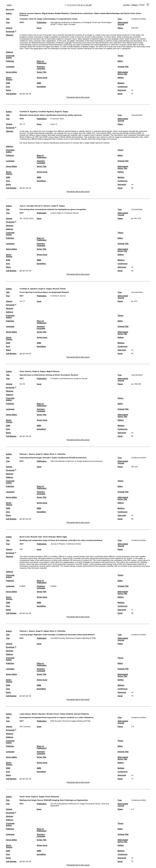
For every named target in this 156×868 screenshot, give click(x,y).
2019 (22, 22)
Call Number (11, 94)
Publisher (10, 61)
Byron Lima (25, 537)
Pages (120, 28)
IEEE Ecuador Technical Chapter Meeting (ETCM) (70, 721)
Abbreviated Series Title (123, 73)
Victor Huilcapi (49, 537)
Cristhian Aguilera (46, 112)
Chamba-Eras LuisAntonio (81, 13)
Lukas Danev (25, 714)
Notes (8, 90)
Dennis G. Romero (43, 206)
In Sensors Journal (58, 296)
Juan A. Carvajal (27, 206)
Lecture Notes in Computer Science (65, 213)
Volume (9, 28)
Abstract (10, 35)
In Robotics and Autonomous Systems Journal (69, 378)
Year (8, 22)
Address (10, 52)
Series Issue (42, 78)
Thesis (120, 56)
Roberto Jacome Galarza (30, 13)
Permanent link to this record (78, 97)
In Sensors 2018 (57, 119)
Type (120, 19)
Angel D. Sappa (61, 112)
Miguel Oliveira (53, 371)
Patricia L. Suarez (27, 454)
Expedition (41, 87)
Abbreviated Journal (123, 23)
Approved (122, 90)
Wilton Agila (62, 537)
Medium (121, 83)
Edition (121, 78)
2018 (22, 119)
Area (8, 87)
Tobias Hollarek (66, 714)
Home (9, 5)
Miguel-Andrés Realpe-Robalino (55, 13)
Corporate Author (10, 57)
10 (81, 5)
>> (84, 5)
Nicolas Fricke (52, 714)
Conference (123, 87)
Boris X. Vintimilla (58, 454)
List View (126, 5)
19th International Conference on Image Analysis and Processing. (77, 461)
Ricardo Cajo (36, 537)
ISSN (8, 83)
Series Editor (12, 72)
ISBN (39, 83)
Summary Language (41, 68)
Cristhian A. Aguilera (28, 112)
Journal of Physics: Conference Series (66, 544)
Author (9, 13)
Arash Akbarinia (52, 797)
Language (10, 67)
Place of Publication (42, 62)
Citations (135, 5)
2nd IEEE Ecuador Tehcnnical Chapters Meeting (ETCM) (73, 638)
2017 (22, 213)
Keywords (10, 31)
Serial (120, 94)
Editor (120, 61)
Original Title (123, 67)
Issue (39, 28)
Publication (42, 22)
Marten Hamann (39, 714)
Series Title (42, 72)
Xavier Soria (25, 797)
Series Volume (9, 78)
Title (8, 19)
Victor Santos (25, 371)
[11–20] (89, 5)
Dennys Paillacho (82, 714)
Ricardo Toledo (59, 289)
